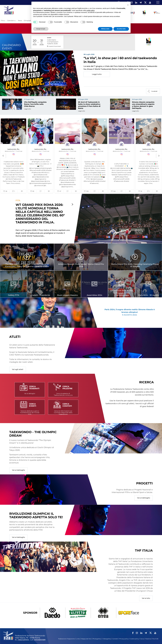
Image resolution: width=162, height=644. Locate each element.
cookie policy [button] (90, 10)
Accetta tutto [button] (121, 29)
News (20, 21)
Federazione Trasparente (66, 639)
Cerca (142, 639)
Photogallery (97, 639)
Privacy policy (124, 639)
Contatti (115, 639)
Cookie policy (134, 639)
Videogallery (107, 639)
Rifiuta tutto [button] (105, 29)
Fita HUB (155, 639)
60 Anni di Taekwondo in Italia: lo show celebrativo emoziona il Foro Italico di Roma (89, 105)
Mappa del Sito (86, 639)
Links (78, 639)
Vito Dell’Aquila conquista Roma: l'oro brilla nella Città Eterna (35, 104)
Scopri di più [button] (41, 29)
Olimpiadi (27, 21)
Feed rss (148, 639)
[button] (5, 191)
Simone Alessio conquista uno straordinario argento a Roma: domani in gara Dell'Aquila (143, 105)
